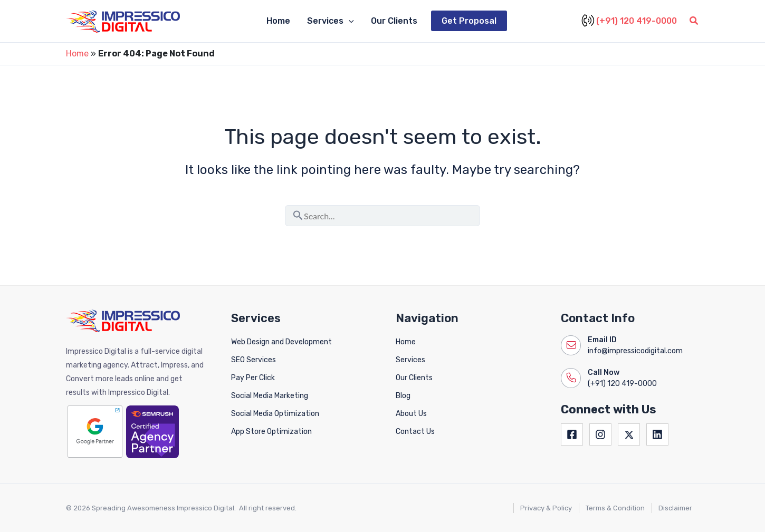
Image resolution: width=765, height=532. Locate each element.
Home (278, 21)
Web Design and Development (281, 342)
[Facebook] (572, 434)
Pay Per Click (253, 378)
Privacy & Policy (546, 508)
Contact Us (415, 432)
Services (410, 360)
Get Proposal (469, 21)
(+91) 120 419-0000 (630, 21)
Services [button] (331, 21)
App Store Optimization (271, 432)
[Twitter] (629, 434)
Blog (403, 396)
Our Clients (394, 21)
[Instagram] (600, 434)
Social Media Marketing (270, 396)
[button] (349, 21)
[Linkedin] (657, 434)
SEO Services (254, 360)
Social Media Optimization (275, 414)
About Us (411, 414)
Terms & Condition (615, 508)
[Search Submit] (298, 214)
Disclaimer (675, 508)
